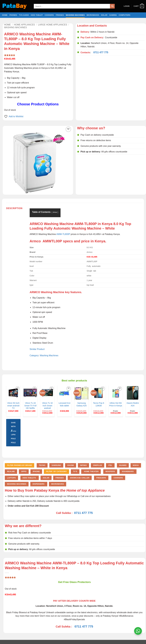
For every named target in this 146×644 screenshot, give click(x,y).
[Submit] (112, 6)
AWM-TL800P (63, 234)
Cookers (49, 15)
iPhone (36, 471)
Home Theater (91, 471)
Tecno (42, 465)
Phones (13, 15)
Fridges (60, 15)
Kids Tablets (30, 478)
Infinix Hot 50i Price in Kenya (116, 404)
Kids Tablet (37, 15)
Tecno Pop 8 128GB (99, 404)
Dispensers (39, 484)
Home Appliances (24, 25)
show (55, 212)
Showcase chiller (80, 478)
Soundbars (128, 471)
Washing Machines (75, 15)
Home (5, 15)
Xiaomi (71, 465)
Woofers (110, 471)
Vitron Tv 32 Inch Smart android (47, 406)
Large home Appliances (53, 25)
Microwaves (93, 15)
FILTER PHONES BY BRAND (20, 465)
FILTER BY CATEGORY (56, 471)
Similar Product (37, 349)
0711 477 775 (101, 52)
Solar (104, 15)
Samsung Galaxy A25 (82, 404)
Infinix (83, 465)
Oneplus (98, 465)
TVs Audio (24, 15)
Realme (11, 471)
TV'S (75, 471)
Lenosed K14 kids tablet (64, 404)
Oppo (24, 471)
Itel (110, 465)
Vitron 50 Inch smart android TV (13, 406)
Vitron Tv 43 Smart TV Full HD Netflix (30, 406)
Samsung (56, 465)
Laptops (11, 478)
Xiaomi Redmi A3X (133, 404)
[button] (127, 6)
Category (34, 355)
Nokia (136, 465)
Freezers (101, 478)
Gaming (113, 15)
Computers (124, 15)
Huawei (123, 465)
